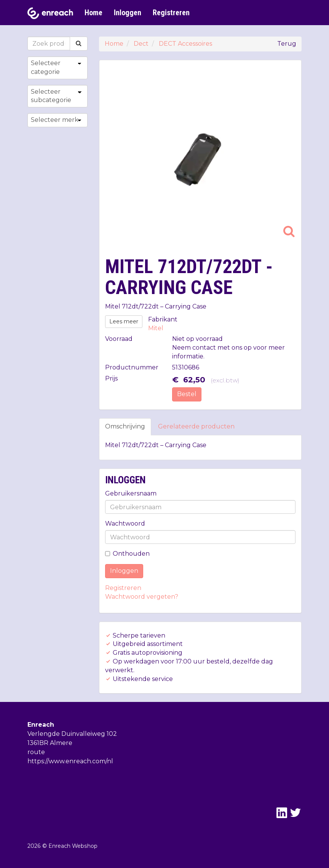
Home (93, 13)
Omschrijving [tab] (125, 426)
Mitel (156, 328)
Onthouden (127, 554)
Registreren (171, 13)
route (36, 752)
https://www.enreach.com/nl (70, 761)
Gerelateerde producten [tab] (196, 426)
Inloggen (128, 13)
